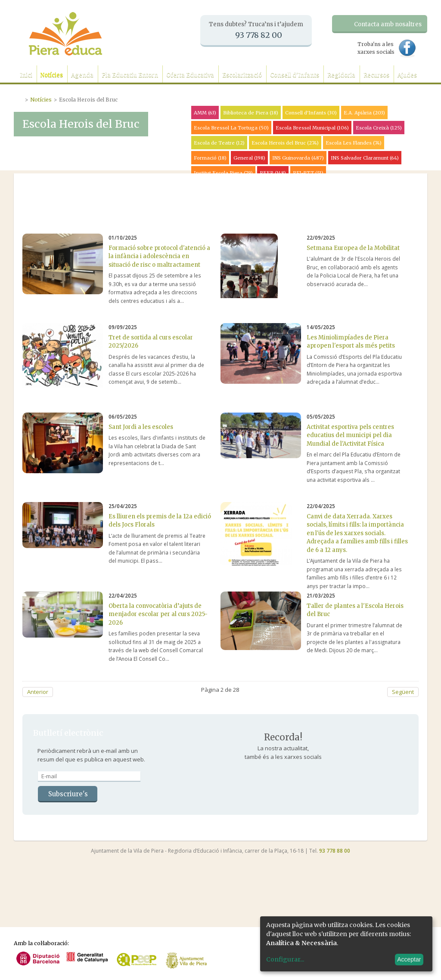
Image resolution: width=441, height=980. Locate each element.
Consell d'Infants (295, 75)
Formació (210, 158)
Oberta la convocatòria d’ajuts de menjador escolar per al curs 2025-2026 (158, 614)
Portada (19, 99)
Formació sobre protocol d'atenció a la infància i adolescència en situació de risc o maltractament (159, 256)
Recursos (376, 75)
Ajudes (407, 75)
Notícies (52, 75)
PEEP (273, 173)
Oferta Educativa (190, 75)
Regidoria (341, 75)
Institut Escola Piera (223, 173)
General (249, 158)
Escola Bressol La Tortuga (231, 128)
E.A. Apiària (364, 113)
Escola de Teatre (219, 143)
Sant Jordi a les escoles (141, 427)
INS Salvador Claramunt (365, 158)
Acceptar (409, 959)
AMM (205, 113)
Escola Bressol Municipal (312, 128)
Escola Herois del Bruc (285, 143)
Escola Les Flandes (354, 143)
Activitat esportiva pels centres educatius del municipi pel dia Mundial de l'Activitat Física (350, 435)
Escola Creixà (379, 128)
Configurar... (285, 959)
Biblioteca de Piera (251, 113)
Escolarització (242, 75)
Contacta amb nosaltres (388, 24)
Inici (26, 75)
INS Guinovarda (298, 158)
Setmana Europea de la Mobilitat (353, 248)
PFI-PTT (308, 173)
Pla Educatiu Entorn (130, 75)
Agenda (82, 75)
